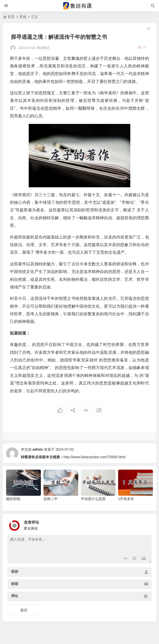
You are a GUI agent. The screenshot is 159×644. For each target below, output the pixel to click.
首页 (11, 17)
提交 (24, 610)
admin (38, 449)
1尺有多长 (126, 499)
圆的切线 (13, 499)
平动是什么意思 (93, 499)
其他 (23, 17)
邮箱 (15, 584)
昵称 (15, 572)
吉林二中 (51, 499)
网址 (15, 596)
